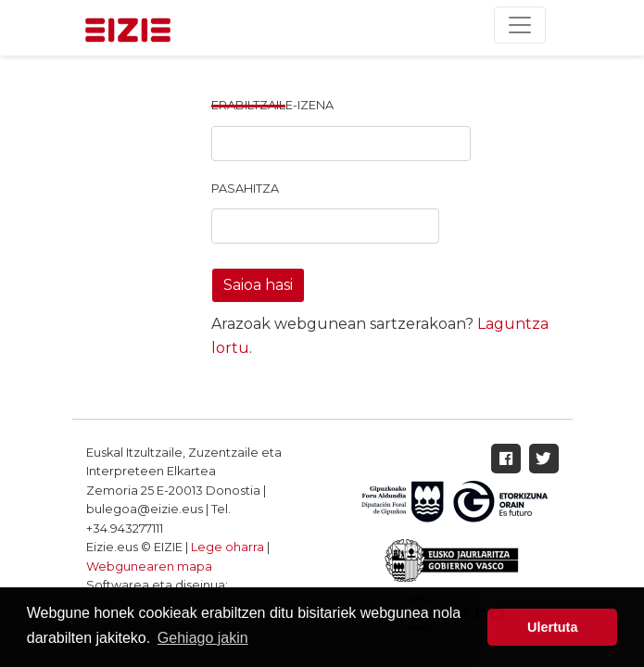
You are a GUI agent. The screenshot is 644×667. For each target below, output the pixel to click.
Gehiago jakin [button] (203, 638)
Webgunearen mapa (149, 566)
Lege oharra (227, 547)
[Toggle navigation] (520, 25)
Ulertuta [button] (552, 627)
